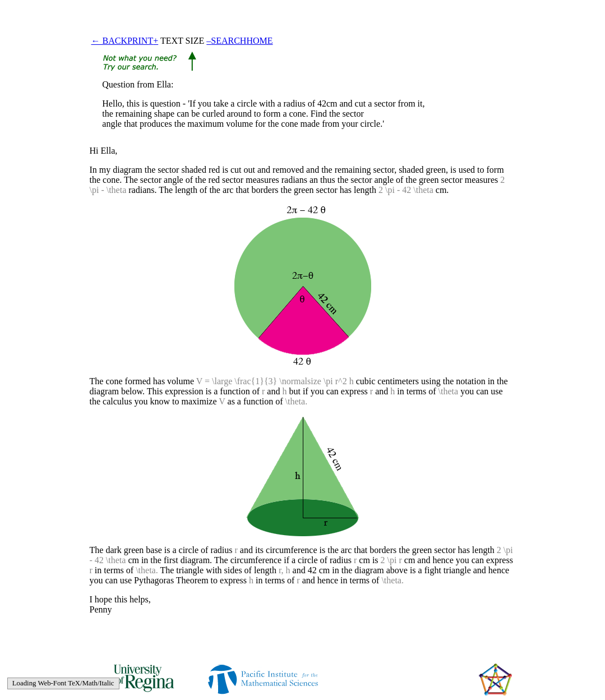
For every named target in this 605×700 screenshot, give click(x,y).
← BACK (109, 41)
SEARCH (228, 41)
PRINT (140, 41)
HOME (259, 41)
